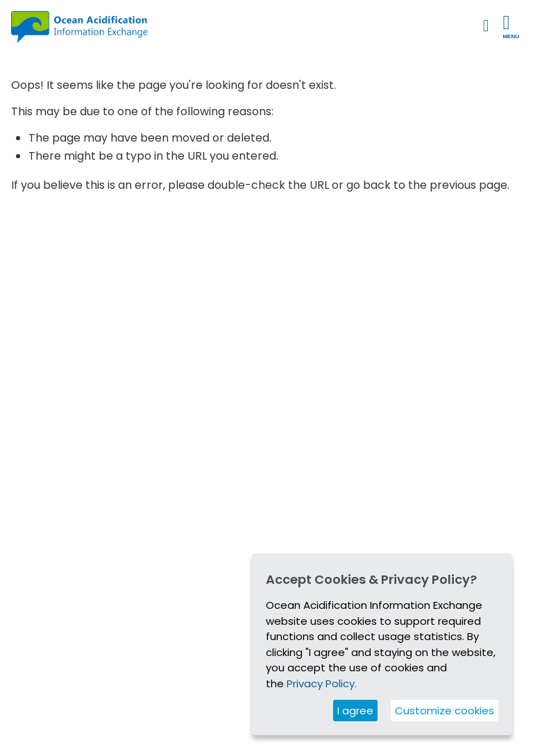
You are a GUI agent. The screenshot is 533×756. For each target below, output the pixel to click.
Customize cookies (445, 711)
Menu (511, 26)
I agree (355, 711)
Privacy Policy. (322, 683)
